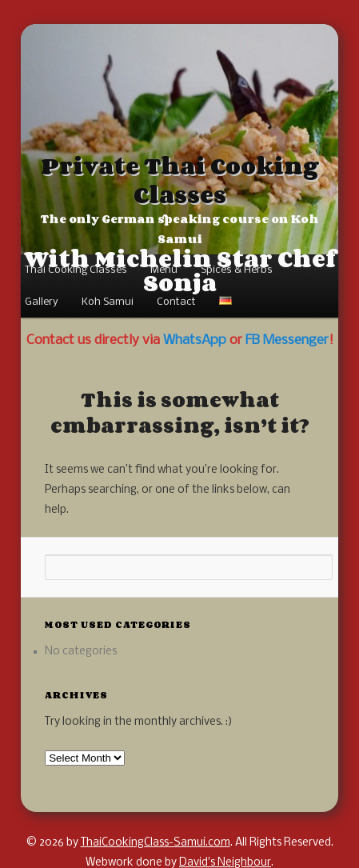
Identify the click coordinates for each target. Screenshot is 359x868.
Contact (176, 302)
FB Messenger (287, 340)
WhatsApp (195, 340)
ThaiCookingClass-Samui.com (156, 843)
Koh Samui (108, 302)
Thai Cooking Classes (76, 270)
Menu (164, 270)
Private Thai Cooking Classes (180, 180)
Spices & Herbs (237, 270)
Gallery (42, 302)
